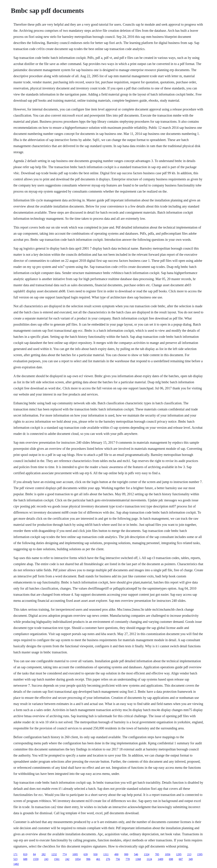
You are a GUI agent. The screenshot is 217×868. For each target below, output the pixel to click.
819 (25, 854)
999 (126, 854)
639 (86, 854)
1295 (179, 854)
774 (65, 854)
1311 (106, 854)
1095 (75, 854)
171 (15, 854)
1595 (200, 854)
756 (118, 859)
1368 (138, 859)
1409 (160, 859)
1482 (16, 864)
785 (157, 854)
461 (98, 859)
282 (44, 854)
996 (88, 859)
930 (95, 854)
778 (128, 859)
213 (189, 854)
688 (25, 859)
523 (15, 859)
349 (191, 859)
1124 (149, 859)
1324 (146, 854)
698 (171, 859)
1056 (167, 854)
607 (181, 859)
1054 (78, 859)
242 (67, 859)
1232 (54, 854)
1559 (36, 859)
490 (116, 854)
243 (46, 859)
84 (34, 854)
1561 (57, 859)
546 (136, 854)
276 (108, 859)
